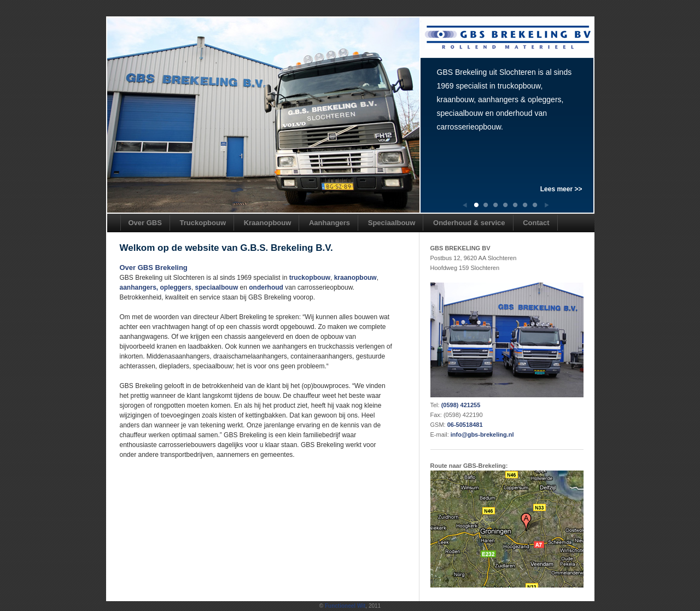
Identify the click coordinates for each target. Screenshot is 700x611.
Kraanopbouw (268, 223)
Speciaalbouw (392, 223)
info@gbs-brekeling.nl (482, 434)
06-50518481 (465, 425)
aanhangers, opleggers (156, 287)
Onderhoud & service (469, 223)
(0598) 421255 (461, 405)
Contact (536, 223)
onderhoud (266, 287)
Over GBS (145, 223)
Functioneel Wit (345, 606)
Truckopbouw (203, 223)
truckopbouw (310, 278)
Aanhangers (329, 223)
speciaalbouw (217, 287)
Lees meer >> (561, 189)
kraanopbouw (355, 278)
